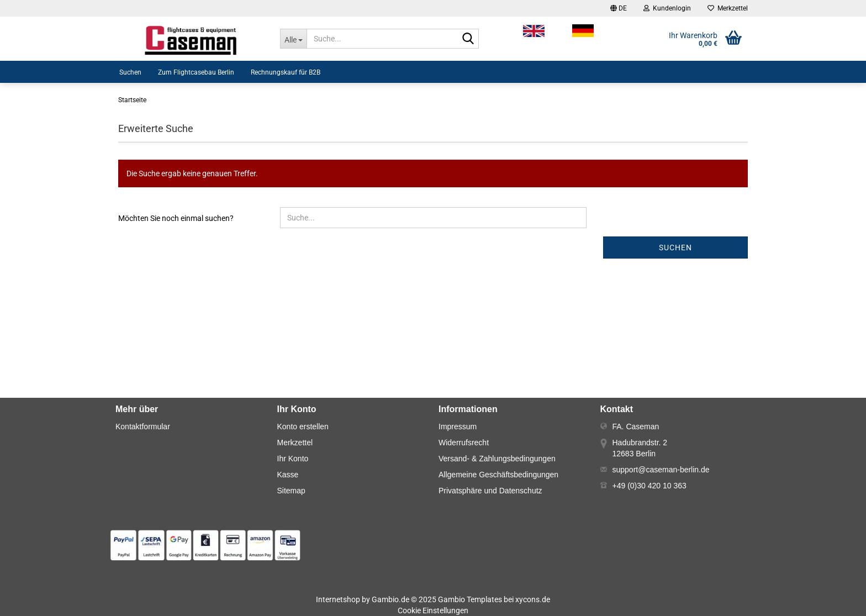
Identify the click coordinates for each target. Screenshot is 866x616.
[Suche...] (293, 39)
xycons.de (533, 599)
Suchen (130, 72)
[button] (619, 8)
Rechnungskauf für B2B (286, 72)
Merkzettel (728, 8)
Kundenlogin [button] (667, 8)
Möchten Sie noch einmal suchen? (176, 218)
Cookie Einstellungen (433, 610)
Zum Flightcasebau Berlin (196, 72)
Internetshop (338, 599)
